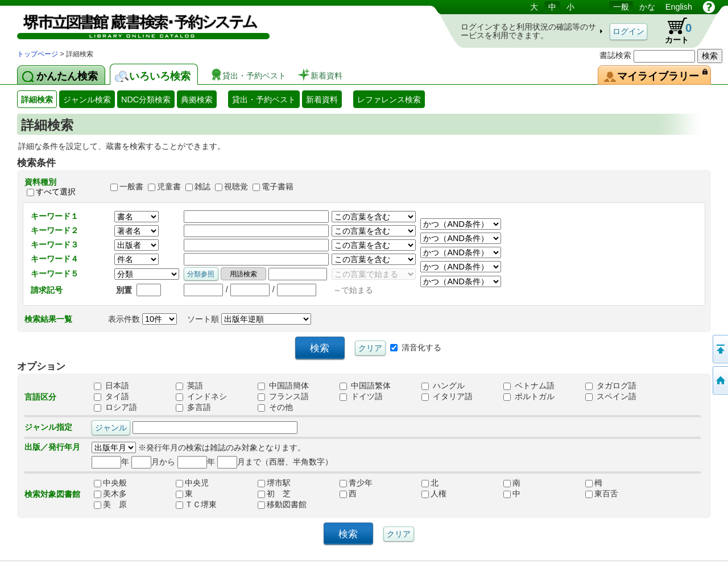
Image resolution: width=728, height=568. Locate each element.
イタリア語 (447, 396)
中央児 (192, 483)
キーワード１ (55, 216)
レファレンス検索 (389, 99)
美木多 (110, 494)
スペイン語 (611, 396)
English (679, 7)
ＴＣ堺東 (196, 504)
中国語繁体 (365, 385)
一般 (621, 7)
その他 (275, 407)
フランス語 (283, 396)
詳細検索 (37, 99)
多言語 (193, 407)
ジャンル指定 (48, 427)
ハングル (443, 385)
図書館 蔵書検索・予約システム (136, 24)
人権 (434, 494)
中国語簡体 (283, 385)
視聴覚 (236, 187)
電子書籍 (278, 187)
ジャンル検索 (87, 99)
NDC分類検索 (146, 99)
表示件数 (142, 319)
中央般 (110, 483)
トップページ (38, 54)
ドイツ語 (361, 396)
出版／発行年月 (52, 447)
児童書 (169, 187)
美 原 (110, 504)
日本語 (111, 385)
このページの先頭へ (719, 349)
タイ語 (111, 396)
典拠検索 (197, 99)
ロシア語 (115, 407)
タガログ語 (611, 385)
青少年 (356, 483)
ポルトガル (529, 396)
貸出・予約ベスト (264, 99)
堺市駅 (274, 483)
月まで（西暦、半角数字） (275, 462)
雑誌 (202, 187)
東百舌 (602, 494)
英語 (189, 385)
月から (153, 462)
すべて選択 (56, 192)
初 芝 (274, 494)
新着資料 (322, 99)
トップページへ (719, 380)
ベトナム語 (529, 385)
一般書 (131, 187)
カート (673, 31)
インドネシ (201, 396)
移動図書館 (282, 504)
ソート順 (249, 319)
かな (647, 7)
